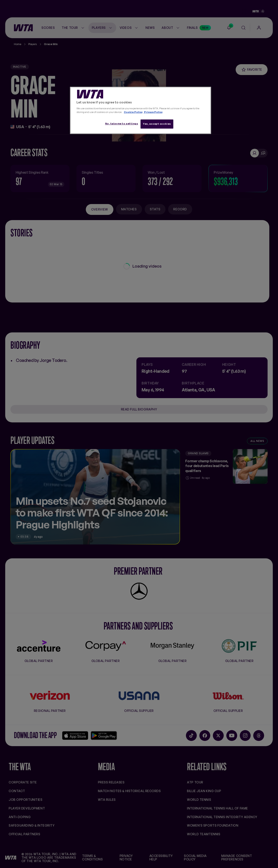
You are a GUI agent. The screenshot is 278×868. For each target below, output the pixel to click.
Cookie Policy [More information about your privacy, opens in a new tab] (133, 112)
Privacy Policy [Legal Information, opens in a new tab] (153, 112)
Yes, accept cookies (157, 124)
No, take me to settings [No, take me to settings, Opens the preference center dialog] (122, 124)
